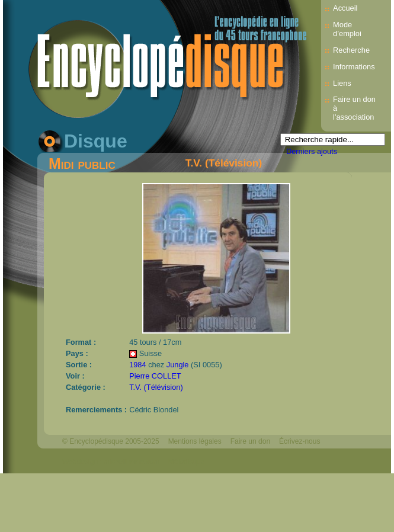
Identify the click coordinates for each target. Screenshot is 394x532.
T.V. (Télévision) (224, 163)
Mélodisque (186, 462)
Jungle (178, 365)
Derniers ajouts (312, 151)
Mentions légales (195, 441)
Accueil (345, 8)
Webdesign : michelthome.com (111, 462)
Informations (354, 67)
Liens (342, 83)
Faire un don (250, 441)
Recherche (351, 50)
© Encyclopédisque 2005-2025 (111, 441)
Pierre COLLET (155, 376)
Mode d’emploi (347, 29)
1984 (137, 365)
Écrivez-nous (299, 441)
